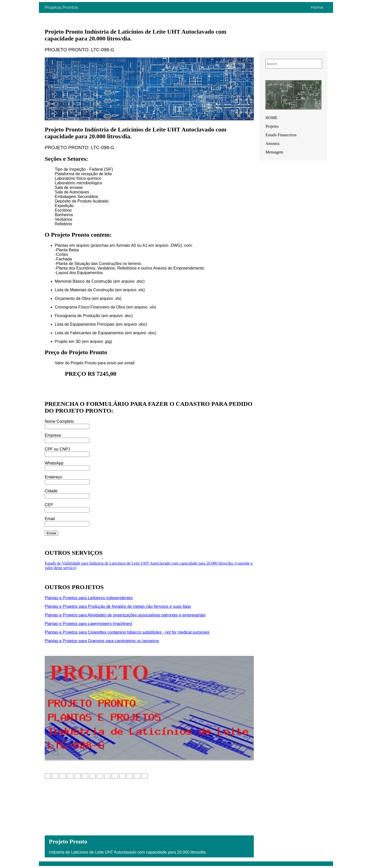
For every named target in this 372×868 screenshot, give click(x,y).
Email (50, 519)
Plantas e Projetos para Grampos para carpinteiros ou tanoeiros (102, 641)
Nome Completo (59, 421)
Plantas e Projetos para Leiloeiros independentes (89, 598)
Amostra (272, 143)
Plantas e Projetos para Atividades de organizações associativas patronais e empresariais (125, 615)
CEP (49, 505)
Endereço (53, 477)
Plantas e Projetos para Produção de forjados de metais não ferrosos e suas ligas (118, 606)
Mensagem (274, 152)
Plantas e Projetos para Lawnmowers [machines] (89, 624)
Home (317, 7)
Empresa (53, 435)
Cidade (51, 491)
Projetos (272, 126)
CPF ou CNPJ (57, 449)
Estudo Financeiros (281, 135)
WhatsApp (54, 463)
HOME (271, 118)
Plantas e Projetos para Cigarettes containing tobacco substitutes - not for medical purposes (127, 632)
